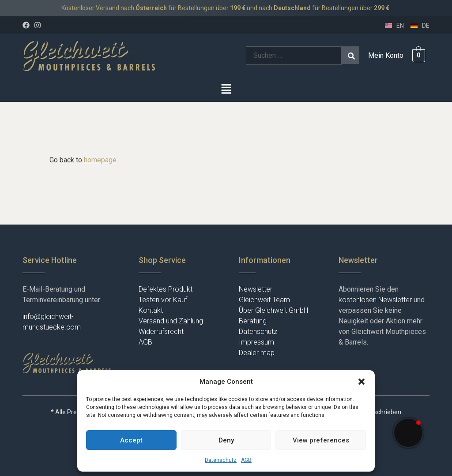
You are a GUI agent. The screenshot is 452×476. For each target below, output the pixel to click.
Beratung (253, 321)
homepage (100, 160)
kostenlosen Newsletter (375, 300)
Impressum (256, 342)
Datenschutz (221, 460)
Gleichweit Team (264, 300)
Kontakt (151, 310)
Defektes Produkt (166, 289)
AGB (246, 460)
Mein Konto (386, 55)
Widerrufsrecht (161, 332)
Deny (226, 440)
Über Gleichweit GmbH (273, 310)
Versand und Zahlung (171, 321)
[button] (362, 382)
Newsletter (256, 289)
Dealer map (257, 353)
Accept (131, 440)
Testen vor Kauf (163, 300)
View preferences (321, 440)
